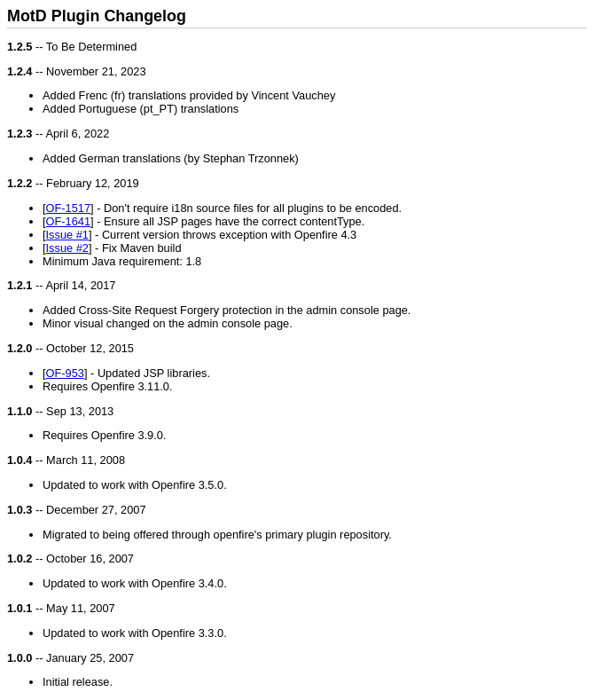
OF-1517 (69, 208)
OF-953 (65, 373)
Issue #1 (67, 235)
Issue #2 (67, 248)
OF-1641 (69, 221)
